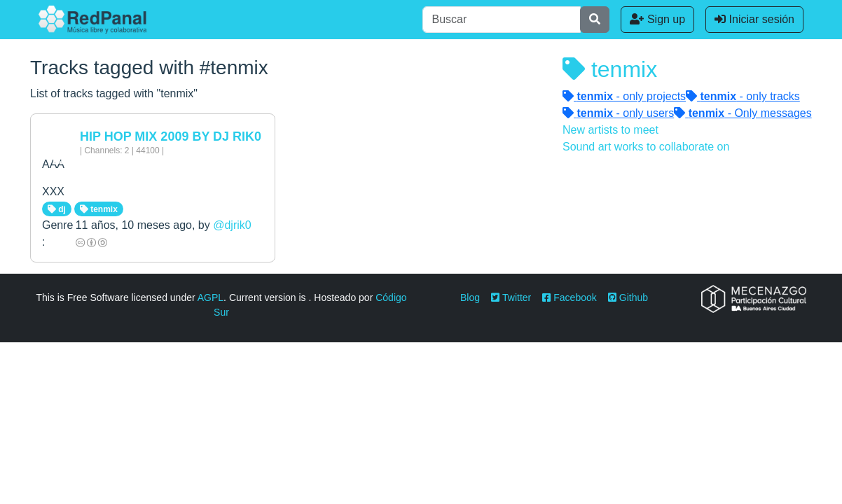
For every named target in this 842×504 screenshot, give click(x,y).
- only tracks (743, 96)
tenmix (99, 209)
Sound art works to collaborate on (646, 147)
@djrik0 (232, 225)
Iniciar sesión (754, 19)
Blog (470, 297)
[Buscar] (502, 20)
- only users (618, 113)
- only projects (624, 96)
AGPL (210, 297)
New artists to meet (610, 130)
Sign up (657, 19)
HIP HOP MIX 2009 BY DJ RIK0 (171, 136)
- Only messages (743, 113)
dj (57, 209)
